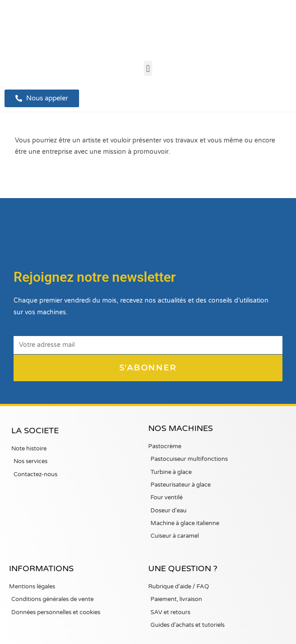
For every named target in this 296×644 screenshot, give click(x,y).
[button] (148, 69)
